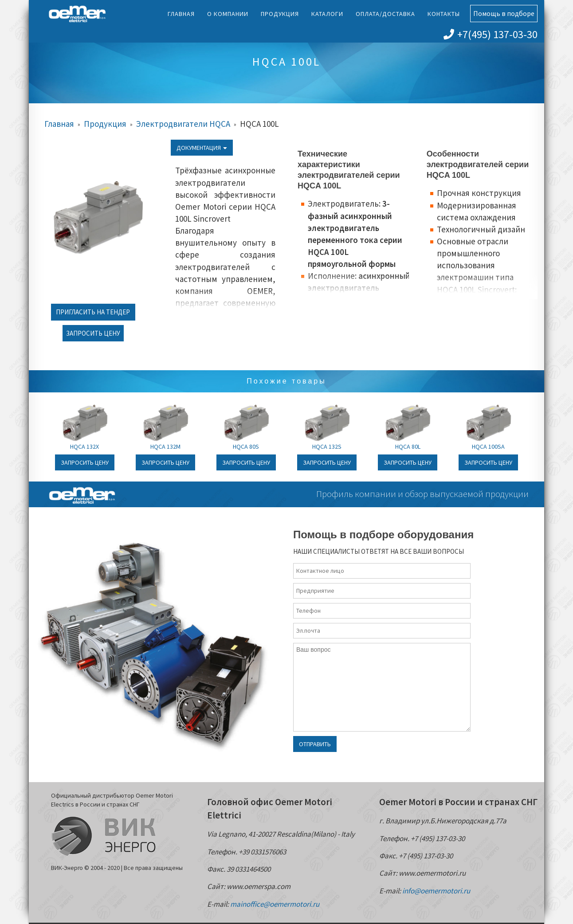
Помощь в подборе (504, 13)
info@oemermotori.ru (436, 891)
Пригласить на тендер (93, 312)
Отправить (315, 744)
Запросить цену (93, 333)
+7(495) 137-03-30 (491, 34)
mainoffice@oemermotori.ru (275, 904)
